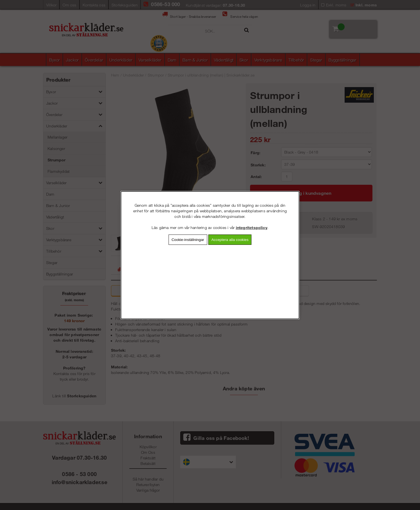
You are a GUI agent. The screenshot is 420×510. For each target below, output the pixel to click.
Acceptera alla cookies (230, 239)
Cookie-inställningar (188, 239)
